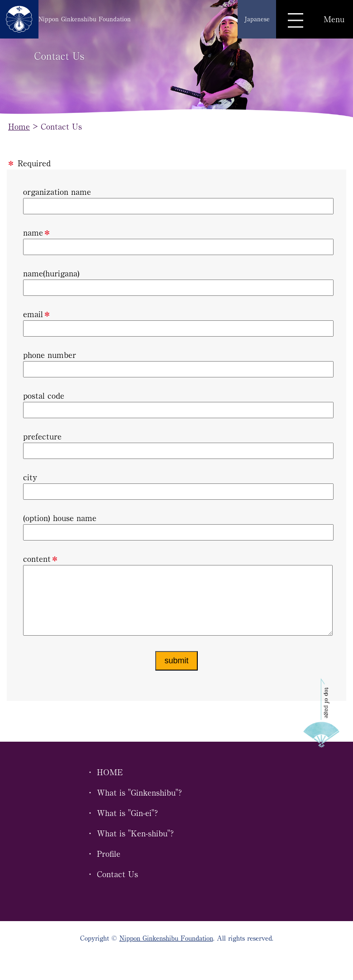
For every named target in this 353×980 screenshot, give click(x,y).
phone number (176, 364)
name (176, 242)
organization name (176, 201)
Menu (334, 19)
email (176, 323)
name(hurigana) (176, 282)
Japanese (257, 19)
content (176, 603)
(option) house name (176, 527)
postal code (176, 405)
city (176, 486)
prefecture (176, 446)
